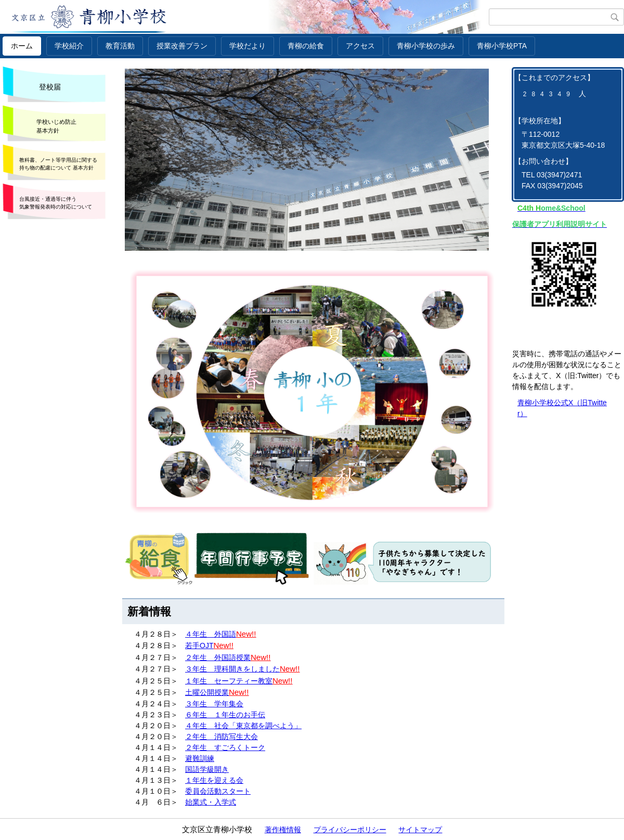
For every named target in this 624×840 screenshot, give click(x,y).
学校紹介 (69, 46)
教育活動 (120, 46)
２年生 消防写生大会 (222, 736)
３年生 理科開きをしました (242, 669)
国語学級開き (207, 769)
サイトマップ (420, 830)
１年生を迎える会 (214, 780)
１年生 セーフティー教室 (239, 681)
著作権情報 (283, 830)
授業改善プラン (182, 46)
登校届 (50, 87)
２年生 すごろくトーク (225, 747)
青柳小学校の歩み (426, 46)
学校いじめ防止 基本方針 (56, 126)
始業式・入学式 (211, 802)
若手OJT (209, 645)
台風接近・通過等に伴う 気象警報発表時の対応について (56, 203)
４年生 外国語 (220, 634)
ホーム (22, 46)
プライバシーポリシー (350, 830)
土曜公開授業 (217, 692)
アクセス (360, 46)
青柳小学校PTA (502, 46)
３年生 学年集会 (214, 704)
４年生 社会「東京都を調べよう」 (243, 726)
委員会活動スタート (218, 791)
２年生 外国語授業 (228, 657)
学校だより (248, 46)
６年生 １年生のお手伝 (225, 715)
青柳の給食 (306, 46)
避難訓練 (200, 758)
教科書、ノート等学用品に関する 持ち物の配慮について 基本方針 (58, 164)
